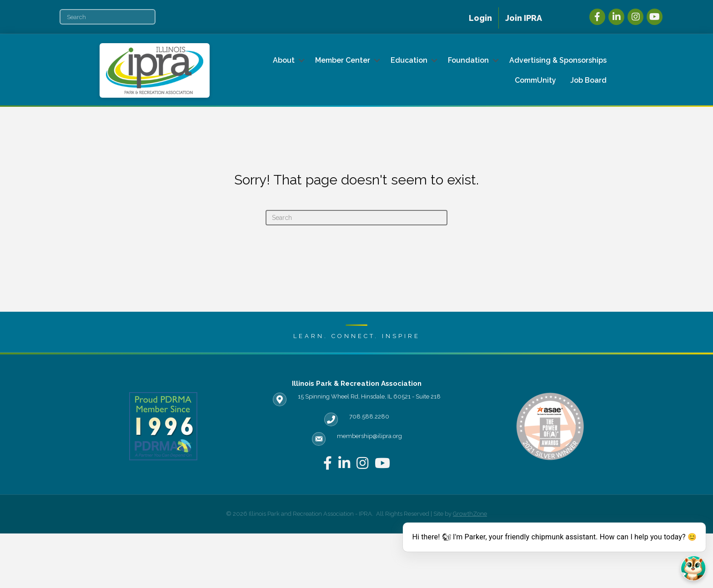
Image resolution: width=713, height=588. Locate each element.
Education (409, 60)
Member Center (343, 60)
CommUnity (535, 80)
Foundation (468, 60)
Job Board (588, 80)
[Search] (108, 17)
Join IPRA (524, 18)
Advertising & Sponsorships (558, 60)
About (284, 60)
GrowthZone (470, 514)
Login (480, 18)
